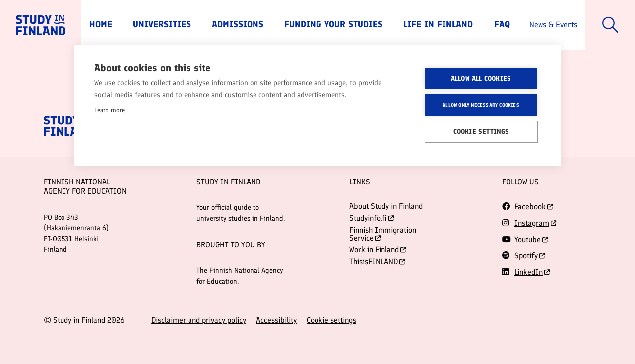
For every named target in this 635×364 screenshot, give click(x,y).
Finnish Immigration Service (383, 234)
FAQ (502, 24)
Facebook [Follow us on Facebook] (530, 207)
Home (101, 24)
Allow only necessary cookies (481, 104)
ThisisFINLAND (377, 262)
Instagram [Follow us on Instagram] (532, 223)
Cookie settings (331, 320)
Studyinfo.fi (372, 218)
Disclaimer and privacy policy (199, 320)
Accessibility (276, 320)
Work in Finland (378, 250)
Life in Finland (438, 24)
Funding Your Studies (333, 24)
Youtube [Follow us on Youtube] (528, 239)
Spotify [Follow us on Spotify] (526, 256)
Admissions (238, 24)
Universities (162, 24)
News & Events (553, 25)
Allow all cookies (481, 78)
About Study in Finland (386, 206)
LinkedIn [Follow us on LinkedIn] (529, 272)
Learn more (109, 110)
